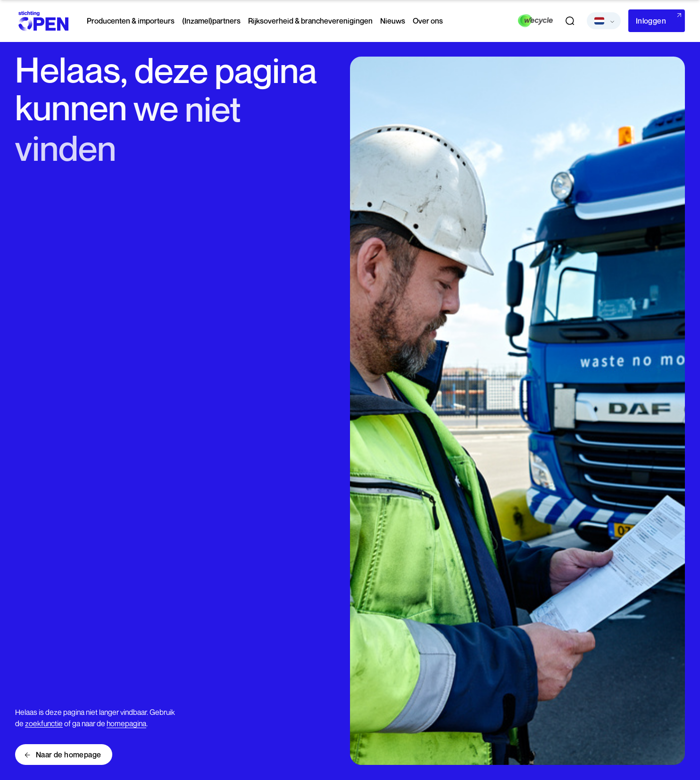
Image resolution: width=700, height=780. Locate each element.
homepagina (126, 723)
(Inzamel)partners (211, 21)
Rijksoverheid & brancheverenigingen (310, 21)
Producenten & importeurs (131, 21)
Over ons (428, 21)
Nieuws (393, 21)
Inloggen (651, 21)
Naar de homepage (68, 755)
